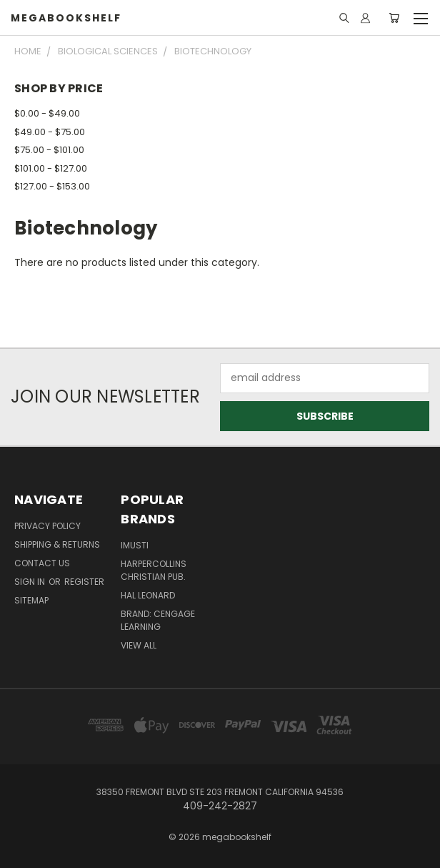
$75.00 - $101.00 (49, 150)
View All (139, 645)
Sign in (31, 582)
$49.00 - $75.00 (50, 132)
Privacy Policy (47, 526)
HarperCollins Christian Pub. (154, 570)
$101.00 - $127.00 (51, 168)
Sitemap (31, 600)
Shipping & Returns (57, 544)
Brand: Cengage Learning (158, 620)
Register (84, 582)
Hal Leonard (148, 595)
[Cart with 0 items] (394, 18)
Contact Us (42, 563)
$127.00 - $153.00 (52, 186)
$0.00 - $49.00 (47, 113)
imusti (135, 545)
